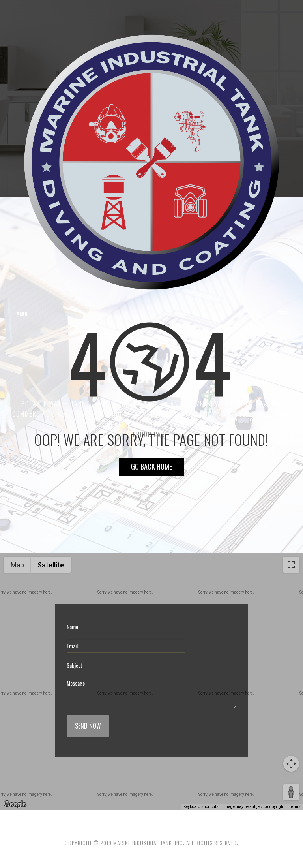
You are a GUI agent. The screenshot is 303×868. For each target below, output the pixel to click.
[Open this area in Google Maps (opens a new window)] (15, 804)
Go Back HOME (151, 466)
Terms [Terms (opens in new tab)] (295, 807)
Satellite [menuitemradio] (51, 565)
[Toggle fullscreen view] (291, 565)
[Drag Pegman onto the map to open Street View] (291, 792)
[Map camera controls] (291, 764)
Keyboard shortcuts (201, 807)
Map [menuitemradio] (17, 565)
